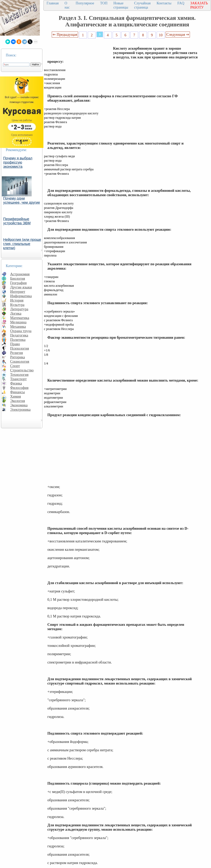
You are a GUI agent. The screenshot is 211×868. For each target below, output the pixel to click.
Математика (20, 318)
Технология (19, 375)
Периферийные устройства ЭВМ (17, 221)
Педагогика (19, 335)
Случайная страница (142, 5)
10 (161, 35)
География (18, 283)
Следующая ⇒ (178, 34)
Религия (17, 353)
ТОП (104, 3)
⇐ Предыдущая (65, 34)
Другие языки (21, 287)
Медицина (18, 322)
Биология (18, 278)
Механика (18, 326)
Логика (16, 313)
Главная (53, 3)
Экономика (19, 405)
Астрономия (20, 274)
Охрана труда (21, 331)
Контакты (164, 3)
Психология (20, 348)
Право (15, 344)
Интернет (18, 292)
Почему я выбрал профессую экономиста (18, 162)
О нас (67, 5)
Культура (17, 305)
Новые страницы (121, 5)
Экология (18, 401)
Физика (16, 383)
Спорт (15, 366)
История (17, 300)
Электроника (20, 409)
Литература (19, 309)
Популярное (85, 3)
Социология (20, 361)
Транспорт (18, 379)
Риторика (18, 357)
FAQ (181, 3)
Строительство (22, 370)
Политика (18, 340)
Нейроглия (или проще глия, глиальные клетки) (22, 244)
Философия (19, 388)
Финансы (18, 392)
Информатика (21, 296)
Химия (16, 396)
